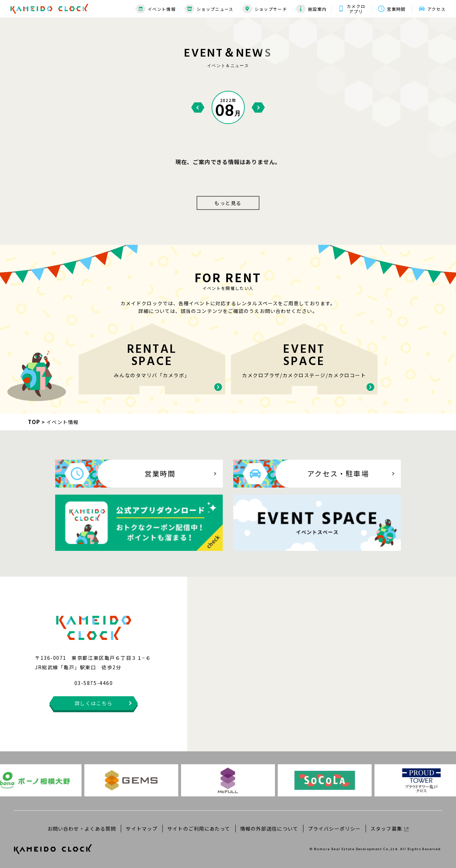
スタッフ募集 (389, 829)
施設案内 (311, 9)
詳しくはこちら (94, 703)
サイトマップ (142, 829)
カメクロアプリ (356, 9)
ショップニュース (209, 9)
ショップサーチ (264, 9)
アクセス (436, 9)
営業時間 (396, 9)
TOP (34, 422)
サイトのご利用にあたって (199, 829)
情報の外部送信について (269, 829)
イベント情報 (155, 9)
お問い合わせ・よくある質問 (82, 829)
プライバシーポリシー (334, 829)
